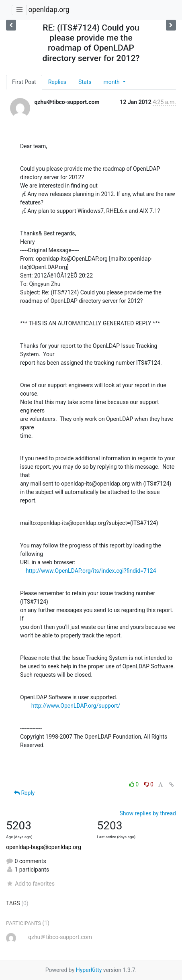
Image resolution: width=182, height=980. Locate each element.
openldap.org (49, 10)
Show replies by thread (148, 813)
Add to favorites (30, 884)
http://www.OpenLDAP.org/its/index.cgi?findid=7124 (91, 571)
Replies (57, 82)
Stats (85, 82)
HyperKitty (89, 970)
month (112, 82)
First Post (24, 82)
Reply (24, 793)
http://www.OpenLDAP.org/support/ (76, 706)
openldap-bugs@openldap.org (44, 847)
